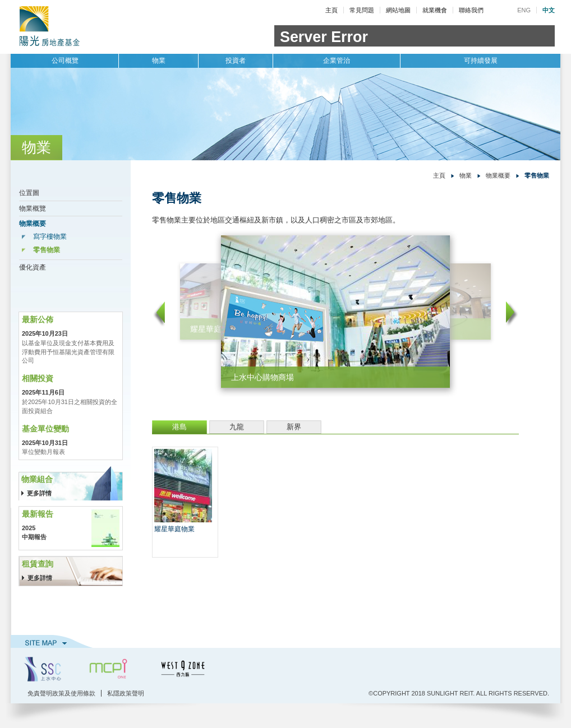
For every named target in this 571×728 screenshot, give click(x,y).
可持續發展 (481, 61)
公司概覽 (65, 61)
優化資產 (33, 267)
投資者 (236, 61)
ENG (524, 10)
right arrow (512, 314)
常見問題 (362, 10)
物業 (159, 61)
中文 (549, 10)
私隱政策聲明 (126, 693)
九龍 (237, 427)
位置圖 (29, 193)
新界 (294, 427)
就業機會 (435, 10)
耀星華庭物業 (174, 529)
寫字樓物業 (50, 237)
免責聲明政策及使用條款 (61, 693)
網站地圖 (398, 10)
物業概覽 (33, 208)
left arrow (158, 314)
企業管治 (337, 61)
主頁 (331, 10)
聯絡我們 (471, 10)
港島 (179, 427)
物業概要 (33, 224)
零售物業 (47, 250)
